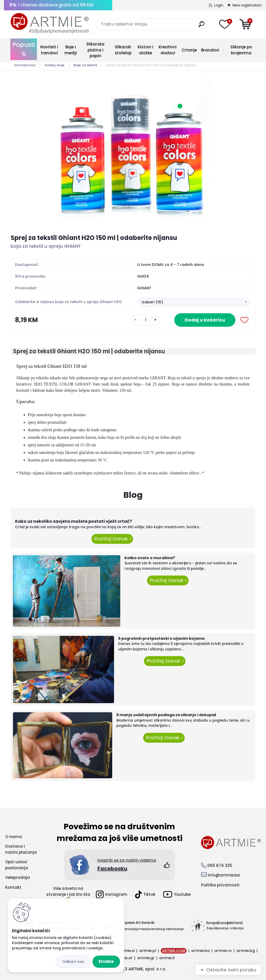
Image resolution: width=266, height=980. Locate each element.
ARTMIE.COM (174, 951)
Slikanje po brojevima (241, 50)
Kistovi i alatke (145, 50)
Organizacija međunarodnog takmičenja (151, 929)
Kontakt (13, 887)
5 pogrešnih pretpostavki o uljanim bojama (161, 638)
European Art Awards (137, 923)
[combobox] (194, 302)
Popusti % (24, 49)
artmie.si (127, 951)
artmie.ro (223, 951)
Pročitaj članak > (112, 539)
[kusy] (145, 320)
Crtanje (189, 50)
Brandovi (210, 50)
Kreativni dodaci (168, 50)
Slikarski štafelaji (123, 50)
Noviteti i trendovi (49, 50)
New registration (247, 5)
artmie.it (167, 958)
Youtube (177, 894)
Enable (106, 961)
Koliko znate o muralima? (150, 558)
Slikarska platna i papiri (95, 50)
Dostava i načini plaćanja (21, 849)
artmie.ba (200, 951)
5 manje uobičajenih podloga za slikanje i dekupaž (166, 715)
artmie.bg (246, 951)
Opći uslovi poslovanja (17, 865)
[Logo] (50, 23)
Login (219, 5)
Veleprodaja (18, 877)
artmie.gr (146, 958)
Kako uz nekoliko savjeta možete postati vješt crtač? (74, 521)
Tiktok (145, 894)
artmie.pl (148, 951)
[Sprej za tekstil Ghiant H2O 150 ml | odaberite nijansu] (133, 152)
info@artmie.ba (224, 875)
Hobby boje (55, 65)
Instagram (112, 894)
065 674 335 (220, 865)
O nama (14, 837)
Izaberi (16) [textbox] (152, 302)
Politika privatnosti (220, 885)
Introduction (25, 65)
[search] (201, 26)
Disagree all (73, 962)
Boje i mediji (71, 50)
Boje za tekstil (85, 65)
